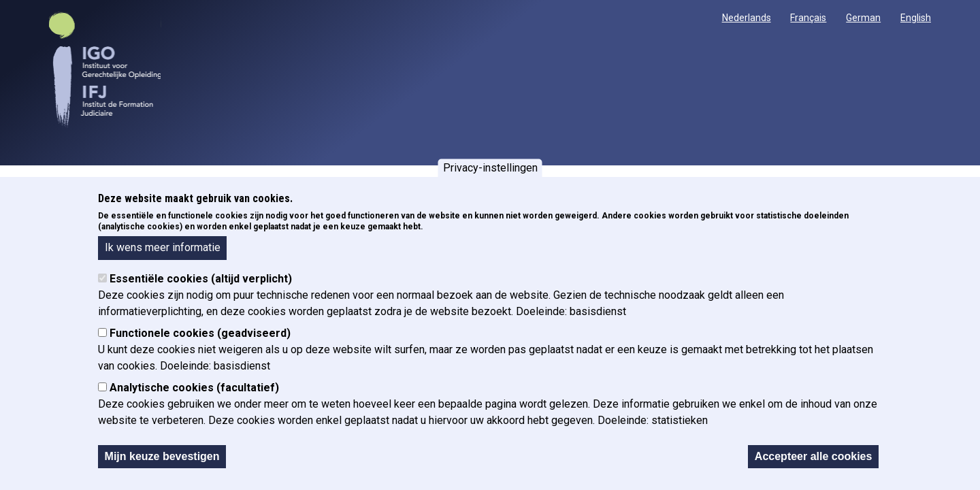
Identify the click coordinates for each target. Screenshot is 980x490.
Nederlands (747, 18)
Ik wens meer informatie (163, 247)
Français (808, 18)
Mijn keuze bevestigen (162, 456)
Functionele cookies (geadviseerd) (200, 333)
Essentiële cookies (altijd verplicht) (201, 279)
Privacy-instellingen (490, 168)
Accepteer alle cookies (814, 456)
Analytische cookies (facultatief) (194, 388)
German (863, 18)
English (916, 18)
